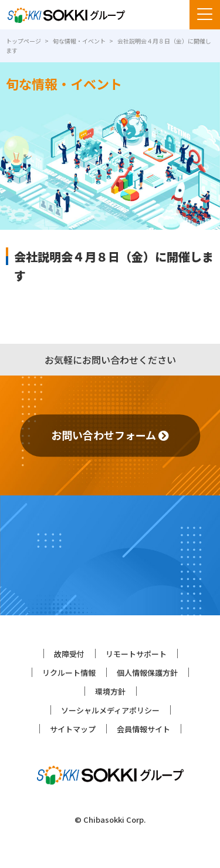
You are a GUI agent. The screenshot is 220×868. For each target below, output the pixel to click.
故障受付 (69, 654)
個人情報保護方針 (147, 673)
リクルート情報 (69, 673)
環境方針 (110, 691)
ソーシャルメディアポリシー (110, 710)
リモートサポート (136, 654)
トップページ (23, 41)
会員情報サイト (143, 729)
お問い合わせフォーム (110, 435)
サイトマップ (73, 729)
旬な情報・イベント (79, 41)
